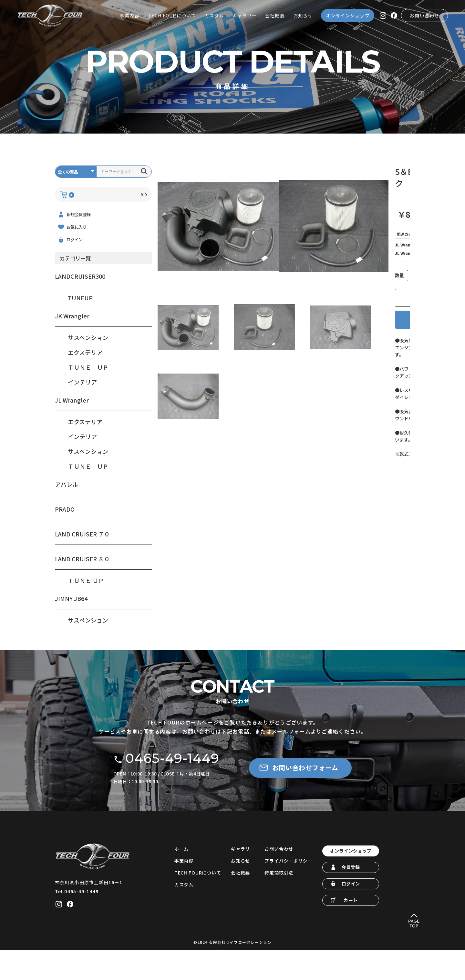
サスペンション (88, 362)
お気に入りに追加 (334, 344)
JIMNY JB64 (71, 623)
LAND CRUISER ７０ (82, 558)
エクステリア (85, 376)
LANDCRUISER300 (80, 300)
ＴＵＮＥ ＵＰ (88, 391)
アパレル (67, 508)
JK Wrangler (72, 340)
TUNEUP (80, 322)
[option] (218, 250)
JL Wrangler (72, 424)
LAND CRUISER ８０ (82, 583)
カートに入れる (334, 322)
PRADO (65, 533)
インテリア (82, 406)
